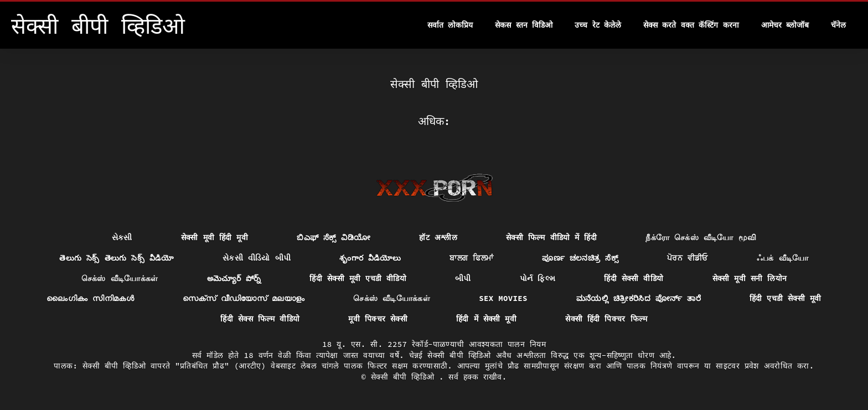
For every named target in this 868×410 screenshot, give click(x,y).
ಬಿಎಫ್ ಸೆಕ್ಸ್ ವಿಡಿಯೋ (334, 237)
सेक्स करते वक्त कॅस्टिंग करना (691, 25)
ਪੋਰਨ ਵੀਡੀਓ (688, 258)
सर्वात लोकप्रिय (450, 25)
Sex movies (503, 298)
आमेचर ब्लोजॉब (785, 25)
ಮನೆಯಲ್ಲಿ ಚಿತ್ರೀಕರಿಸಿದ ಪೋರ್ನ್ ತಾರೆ (639, 298)
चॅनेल (838, 25)
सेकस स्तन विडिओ (524, 25)
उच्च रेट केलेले (598, 25)
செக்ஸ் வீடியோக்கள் (120, 278)
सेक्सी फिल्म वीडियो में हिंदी (551, 237)
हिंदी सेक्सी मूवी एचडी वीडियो (358, 278)
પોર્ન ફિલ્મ (538, 278)
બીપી (463, 278)
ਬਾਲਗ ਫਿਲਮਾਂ (471, 258)
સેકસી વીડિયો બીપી (257, 258)
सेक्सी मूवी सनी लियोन (750, 278)
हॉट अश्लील (438, 237)
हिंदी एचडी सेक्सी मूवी (786, 298)
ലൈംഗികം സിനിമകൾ (90, 298)
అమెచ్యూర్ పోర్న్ (234, 278)
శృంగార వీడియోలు (370, 258)
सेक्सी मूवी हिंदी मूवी (215, 237)
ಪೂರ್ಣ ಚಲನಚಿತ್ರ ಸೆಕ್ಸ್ (580, 258)
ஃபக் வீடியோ (783, 258)
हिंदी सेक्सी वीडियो (634, 278)
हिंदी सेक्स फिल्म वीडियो (260, 319)
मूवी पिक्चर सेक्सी (378, 319)
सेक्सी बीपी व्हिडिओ (405, 377)
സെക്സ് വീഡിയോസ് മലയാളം (244, 298)
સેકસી (122, 237)
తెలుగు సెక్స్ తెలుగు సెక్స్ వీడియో (117, 258)
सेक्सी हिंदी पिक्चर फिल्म (606, 319)
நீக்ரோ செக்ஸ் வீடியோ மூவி (701, 237)
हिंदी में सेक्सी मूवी (486, 319)
